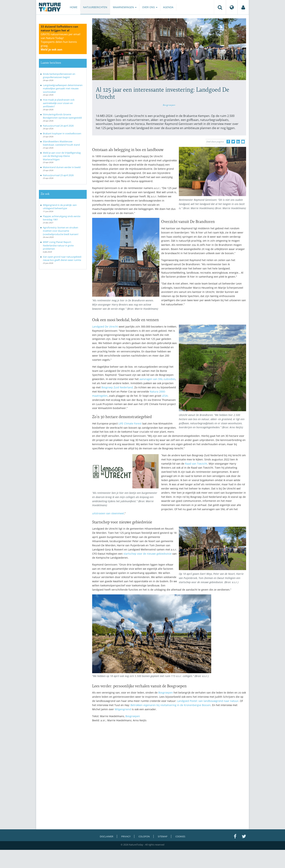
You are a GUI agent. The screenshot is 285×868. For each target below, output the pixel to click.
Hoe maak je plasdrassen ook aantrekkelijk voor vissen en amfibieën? (59, 103)
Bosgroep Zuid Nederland (117, 387)
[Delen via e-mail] (243, 142)
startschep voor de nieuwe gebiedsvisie (147, 554)
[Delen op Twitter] (233, 142)
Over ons (150, 7)
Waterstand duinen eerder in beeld (62, 167)
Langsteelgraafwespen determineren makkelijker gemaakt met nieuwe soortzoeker (63, 89)
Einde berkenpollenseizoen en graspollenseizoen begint (59, 76)
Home (74, 7)
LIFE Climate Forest (130, 423)
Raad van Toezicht (196, 464)
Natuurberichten (95, 7)
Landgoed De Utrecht (105, 327)
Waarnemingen (125, 7)
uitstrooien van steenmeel (108, 513)
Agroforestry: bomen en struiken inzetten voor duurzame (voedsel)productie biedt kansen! (61, 231)
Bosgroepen (169, 105)
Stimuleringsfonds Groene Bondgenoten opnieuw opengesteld (62, 116)
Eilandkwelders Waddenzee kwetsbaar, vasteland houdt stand (61, 143)
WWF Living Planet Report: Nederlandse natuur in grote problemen (58, 245)
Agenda (168, 7)
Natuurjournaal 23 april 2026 (58, 175)
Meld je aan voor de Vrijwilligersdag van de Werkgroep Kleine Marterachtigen (62, 156)
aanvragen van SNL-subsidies (157, 379)
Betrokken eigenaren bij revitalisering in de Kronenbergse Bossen (171, 705)
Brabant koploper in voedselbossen (62, 133)
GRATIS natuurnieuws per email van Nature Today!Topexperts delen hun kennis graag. (61, 42)
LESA (165, 396)
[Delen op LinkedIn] (238, 142)
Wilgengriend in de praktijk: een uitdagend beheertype (60, 207)
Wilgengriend (123, 709)
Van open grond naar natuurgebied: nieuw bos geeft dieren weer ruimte (62, 258)
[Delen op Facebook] (228, 142)
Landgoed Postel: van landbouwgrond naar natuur (208, 701)
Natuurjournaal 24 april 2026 (58, 126)
